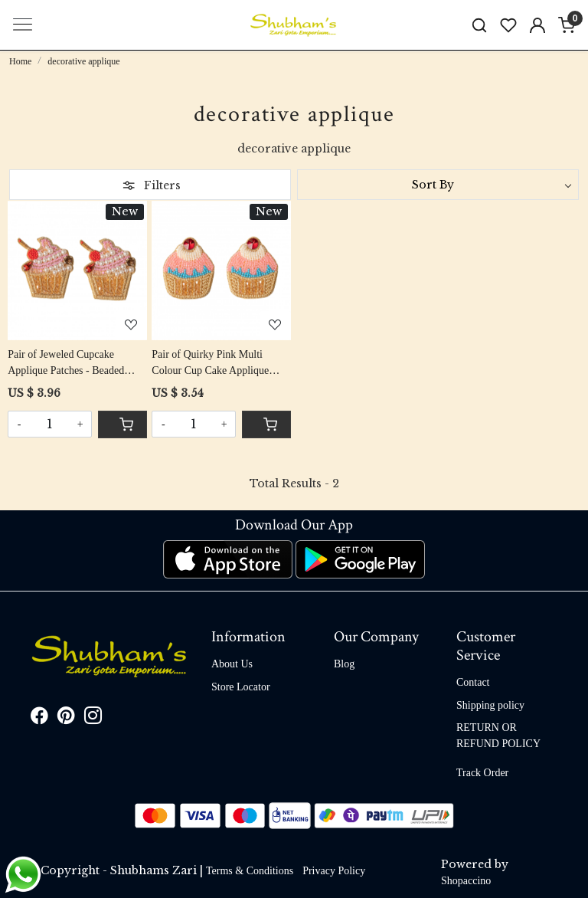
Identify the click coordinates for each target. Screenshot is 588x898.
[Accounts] (537, 25)
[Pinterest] (66, 718)
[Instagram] (93, 718)
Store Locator (241, 687)
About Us (232, 664)
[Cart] (123, 424)
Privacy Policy (334, 871)
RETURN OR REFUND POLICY (498, 736)
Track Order (482, 773)
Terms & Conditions (250, 871)
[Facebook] (39, 718)
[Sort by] (438, 185)
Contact (473, 682)
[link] (479, 25)
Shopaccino (466, 881)
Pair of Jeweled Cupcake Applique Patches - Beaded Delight (66, 364)
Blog (344, 664)
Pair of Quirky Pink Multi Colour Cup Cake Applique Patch (210, 364)
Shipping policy (490, 705)
